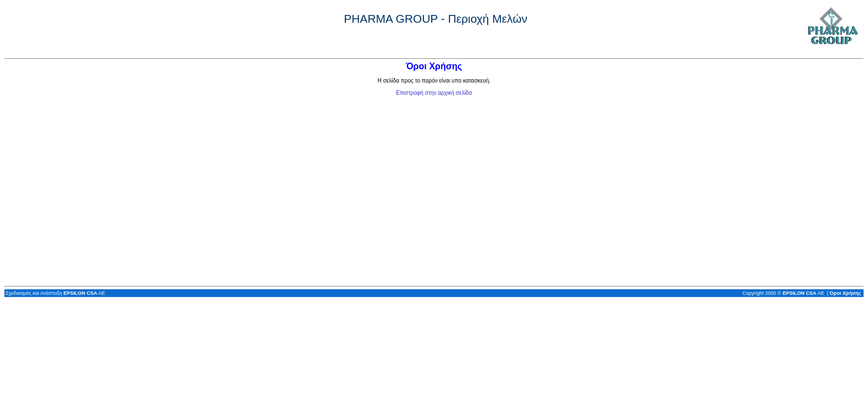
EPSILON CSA (80, 293)
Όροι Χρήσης (846, 293)
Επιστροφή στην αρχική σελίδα (434, 93)
